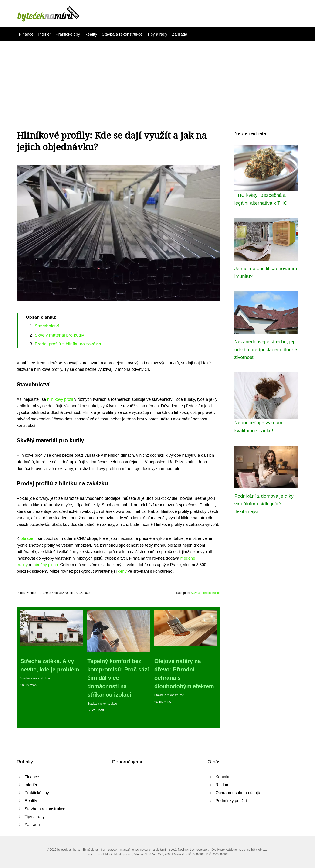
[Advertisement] (158, 76)
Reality (91, 34)
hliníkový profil (60, 399)
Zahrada (180, 34)
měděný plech (45, 565)
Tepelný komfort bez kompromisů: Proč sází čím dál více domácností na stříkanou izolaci (118, 678)
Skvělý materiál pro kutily (59, 335)
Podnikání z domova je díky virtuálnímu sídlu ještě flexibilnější (264, 504)
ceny (122, 571)
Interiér (45, 34)
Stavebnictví (47, 326)
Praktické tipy (68, 34)
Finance (26, 34)
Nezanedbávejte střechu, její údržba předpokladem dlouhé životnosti (266, 349)
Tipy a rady (157, 34)
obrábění (29, 538)
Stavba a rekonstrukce (122, 34)
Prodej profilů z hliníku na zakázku (69, 344)
